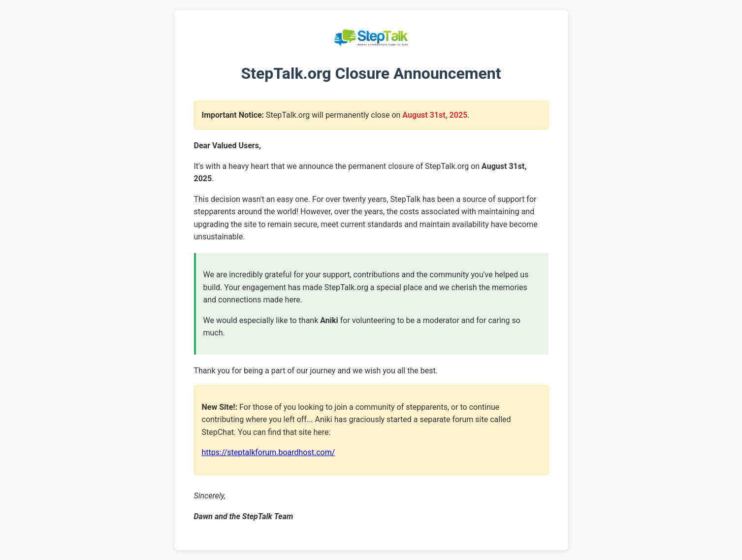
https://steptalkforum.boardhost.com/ (269, 452)
